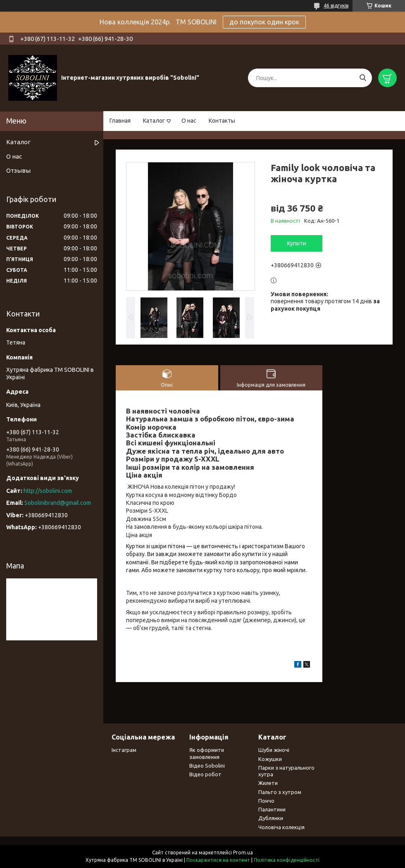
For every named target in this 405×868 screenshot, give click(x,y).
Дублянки (271, 818)
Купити (297, 243)
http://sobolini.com (48, 491)
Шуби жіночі (274, 750)
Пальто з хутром (280, 792)
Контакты (222, 121)
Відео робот (205, 774)
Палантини (272, 809)
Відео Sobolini (207, 766)
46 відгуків (336, 6)
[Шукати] (363, 78)
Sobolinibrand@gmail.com (58, 503)
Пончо (266, 801)
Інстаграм (124, 750)
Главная (120, 121)
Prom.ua (243, 853)
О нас (189, 121)
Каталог (154, 121)
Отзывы (18, 170)
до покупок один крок (264, 22)
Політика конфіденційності (287, 860)
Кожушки (270, 759)
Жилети (268, 783)
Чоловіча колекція (281, 827)
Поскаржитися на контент (218, 860)
